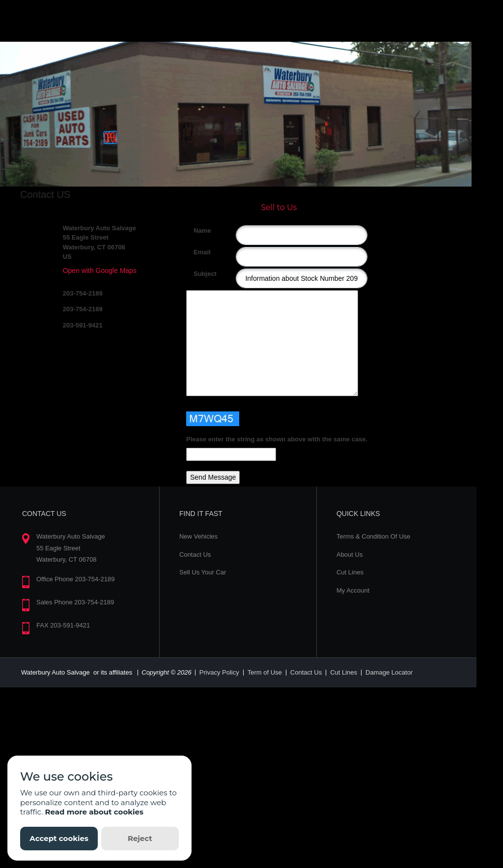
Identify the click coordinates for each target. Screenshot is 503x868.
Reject (140, 838)
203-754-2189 (83, 293)
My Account (353, 590)
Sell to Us (279, 207)
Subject (197, 274)
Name (197, 231)
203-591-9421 (83, 325)
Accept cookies (59, 838)
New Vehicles (198, 536)
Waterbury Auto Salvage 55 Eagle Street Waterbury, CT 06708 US (99, 243)
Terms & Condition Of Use (373, 536)
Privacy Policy (219, 672)
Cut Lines (350, 572)
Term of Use (265, 672)
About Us (349, 555)
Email (197, 252)
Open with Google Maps (100, 271)
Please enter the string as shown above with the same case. (277, 439)
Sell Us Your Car (203, 572)
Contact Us (195, 555)
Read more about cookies (94, 812)
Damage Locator (389, 672)
